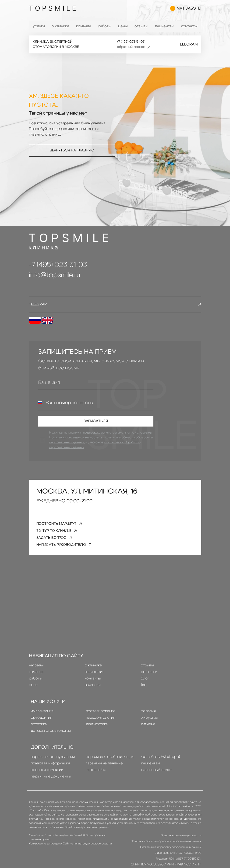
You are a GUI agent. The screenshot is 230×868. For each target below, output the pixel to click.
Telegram (188, 44)
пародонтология (101, 727)
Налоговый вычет (157, 779)
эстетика (39, 733)
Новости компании (47, 779)
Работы (105, 26)
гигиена (148, 733)
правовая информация (51, 772)
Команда (84, 26)
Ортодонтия (42, 727)
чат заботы (186, 9)
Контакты (189, 26)
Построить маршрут (64, 529)
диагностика (97, 733)
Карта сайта (96, 779)
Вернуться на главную (72, 150)
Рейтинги (149, 681)
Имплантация (42, 720)
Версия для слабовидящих (110, 766)
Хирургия (150, 727)
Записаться (96, 424)
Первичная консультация (53, 766)
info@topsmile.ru (55, 275)
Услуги (39, 26)
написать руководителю (71, 553)
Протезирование (101, 720)
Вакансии (93, 694)
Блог (145, 687)
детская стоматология (51, 740)
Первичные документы (51, 785)
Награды (36, 674)
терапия (149, 720)
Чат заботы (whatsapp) (161, 766)
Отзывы (141, 26)
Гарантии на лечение (104, 772)
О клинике (60, 26)
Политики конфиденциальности (75, 442)
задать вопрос (59, 545)
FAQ (144, 694)
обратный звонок (134, 47)
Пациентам (165, 26)
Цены (123, 26)
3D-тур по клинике (61, 537)
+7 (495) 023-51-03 (130, 42)
